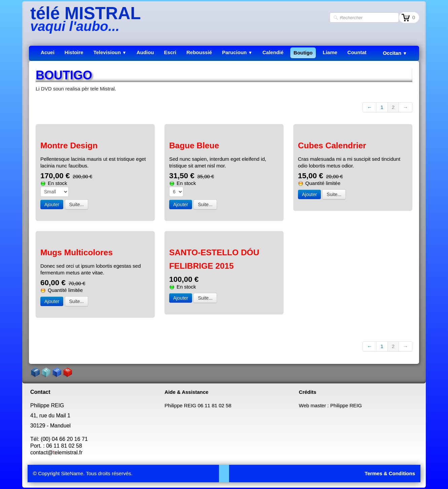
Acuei (48, 52)
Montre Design (69, 145)
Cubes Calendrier (332, 145)
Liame (330, 52)
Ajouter (52, 204)
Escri (170, 52)
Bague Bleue (194, 145)
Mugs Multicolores (77, 252)
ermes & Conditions (391, 473)
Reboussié (199, 52)
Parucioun (237, 52)
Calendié (273, 52)
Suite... (77, 204)
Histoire (74, 52)
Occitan (395, 53)
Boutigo (303, 53)
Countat (357, 52)
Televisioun (110, 52)
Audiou (145, 52)
